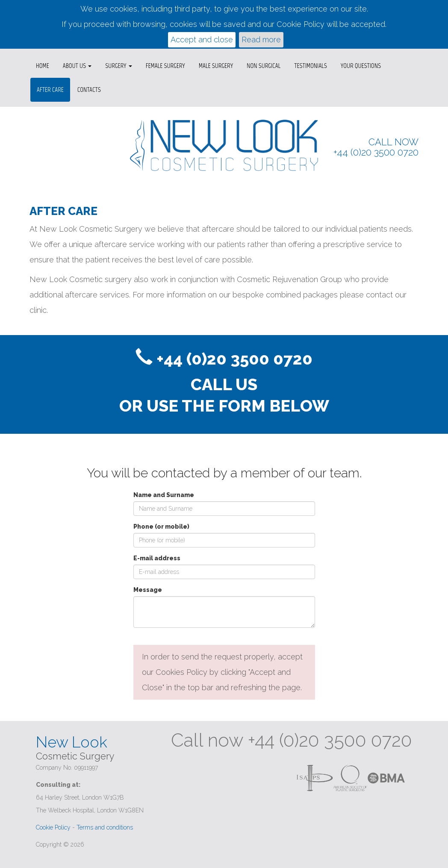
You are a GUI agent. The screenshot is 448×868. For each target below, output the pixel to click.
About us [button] (77, 66)
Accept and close (202, 40)
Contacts (89, 90)
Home (43, 66)
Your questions (361, 66)
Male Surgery (216, 66)
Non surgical (264, 66)
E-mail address (157, 558)
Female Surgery (165, 66)
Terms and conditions (105, 827)
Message (148, 590)
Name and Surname (164, 495)
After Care (50, 90)
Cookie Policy (53, 827)
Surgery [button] (119, 66)
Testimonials (311, 66)
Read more (261, 40)
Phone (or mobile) (161, 527)
